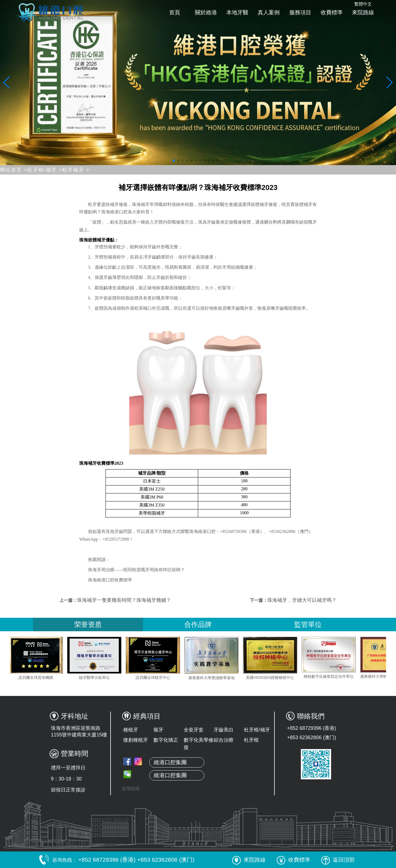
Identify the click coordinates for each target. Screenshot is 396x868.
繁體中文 (363, 4)
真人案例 (269, 12)
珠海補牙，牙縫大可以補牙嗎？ (302, 600)
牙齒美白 (224, 730)
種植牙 (131, 730)
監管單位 (308, 624)
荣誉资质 (88, 624)
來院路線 (363, 12)
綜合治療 (224, 740)
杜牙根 (251, 740)
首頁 (175, 12)
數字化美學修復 (199, 744)
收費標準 (332, 12)
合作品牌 (198, 624)
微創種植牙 (136, 740)
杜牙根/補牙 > (45, 170)
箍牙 (158, 730)
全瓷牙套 (194, 730)
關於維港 (206, 12)
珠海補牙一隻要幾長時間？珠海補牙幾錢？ (124, 600)
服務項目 (300, 12)
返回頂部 (338, 860)
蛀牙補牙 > (76, 170)
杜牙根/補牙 (257, 730)
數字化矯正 (166, 740)
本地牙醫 (237, 12)
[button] (174, 160)
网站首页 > (14, 170)
